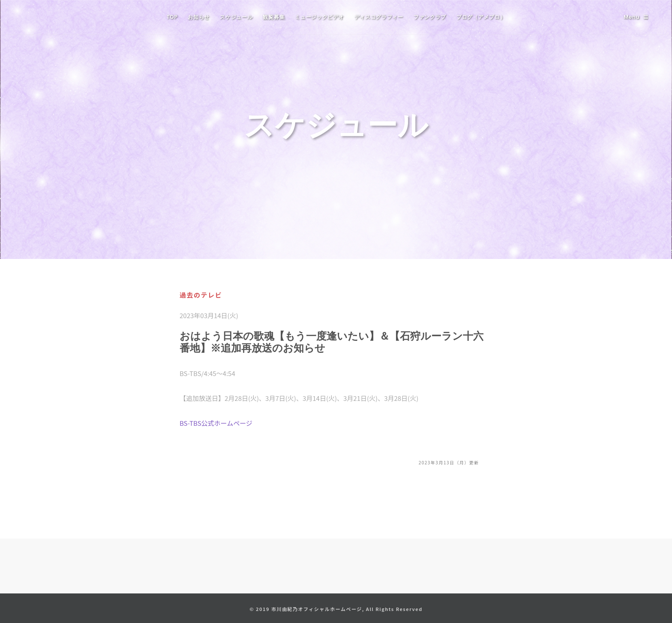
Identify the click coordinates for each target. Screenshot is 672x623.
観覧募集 (274, 17)
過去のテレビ (201, 295)
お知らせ (199, 17)
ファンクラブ (430, 17)
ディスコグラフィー (379, 17)
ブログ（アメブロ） (481, 17)
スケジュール (236, 17)
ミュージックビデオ (319, 17)
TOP (172, 17)
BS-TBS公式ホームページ (216, 423)
